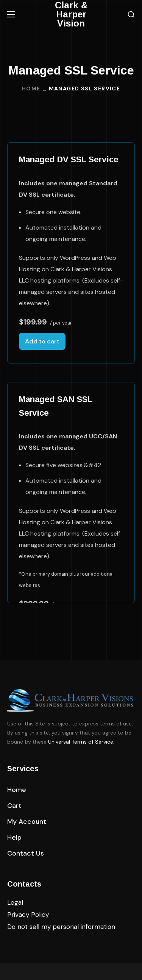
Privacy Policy (28, 915)
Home (31, 89)
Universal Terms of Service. (81, 742)
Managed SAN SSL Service (56, 406)
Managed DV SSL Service (69, 159)
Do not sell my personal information (61, 927)
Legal (15, 902)
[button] (131, 15)
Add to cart (42, 341)
